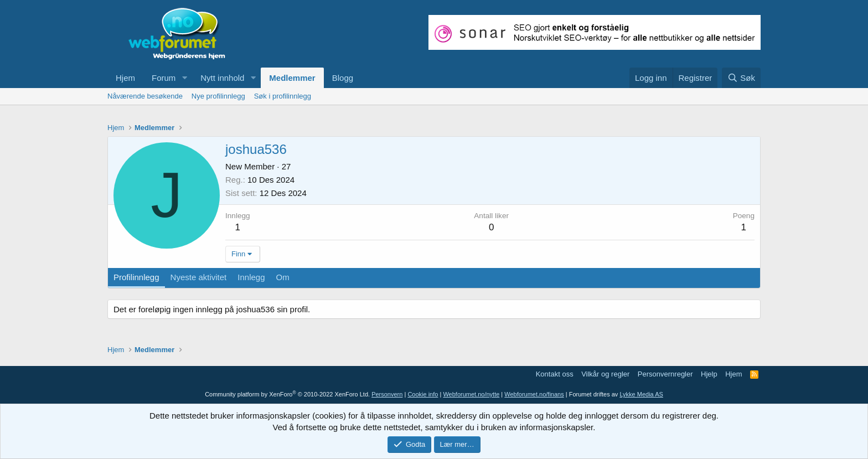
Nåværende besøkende (145, 96)
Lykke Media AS (641, 394)
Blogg (343, 78)
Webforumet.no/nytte (471, 394)
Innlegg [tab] (251, 277)
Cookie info (423, 394)
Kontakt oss (555, 374)
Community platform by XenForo (287, 394)
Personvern (387, 394)
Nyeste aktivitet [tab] (199, 277)
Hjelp (709, 374)
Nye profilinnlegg (218, 96)
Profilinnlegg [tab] (136, 277)
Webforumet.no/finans (534, 394)
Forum (164, 78)
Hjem (125, 78)
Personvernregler (665, 374)
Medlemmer (292, 78)
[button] (184, 78)
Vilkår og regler (605, 374)
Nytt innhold (222, 78)
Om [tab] (283, 277)
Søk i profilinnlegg (283, 96)
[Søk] (741, 78)
